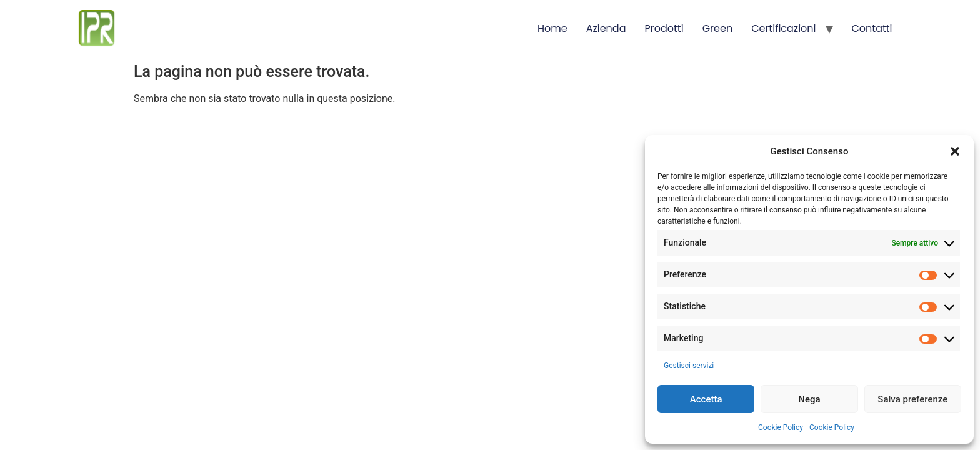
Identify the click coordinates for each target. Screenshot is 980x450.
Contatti (872, 28)
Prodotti (664, 28)
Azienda (606, 28)
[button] (955, 151)
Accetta (706, 399)
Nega (809, 399)
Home (552, 28)
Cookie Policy (781, 427)
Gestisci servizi (689, 366)
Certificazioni (783, 28)
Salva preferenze (912, 399)
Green (718, 28)
